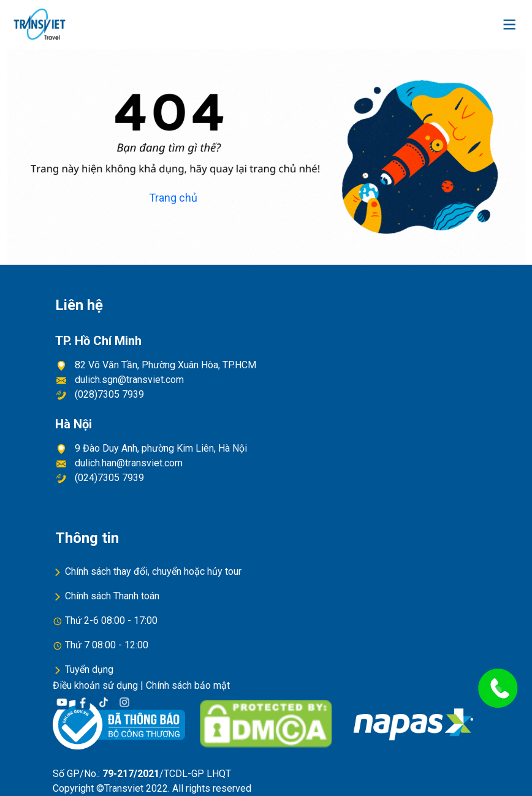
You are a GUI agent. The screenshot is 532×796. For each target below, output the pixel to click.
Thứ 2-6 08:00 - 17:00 (111, 620)
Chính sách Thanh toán (112, 596)
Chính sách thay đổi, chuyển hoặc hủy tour (153, 571)
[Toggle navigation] (509, 25)
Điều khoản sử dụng (95, 685)
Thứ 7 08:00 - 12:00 (107, 645)
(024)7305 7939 (107, 478)
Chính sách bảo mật (188, 685)
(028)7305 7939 (107, 394)
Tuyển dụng (89, 669)
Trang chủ (173, 198)
